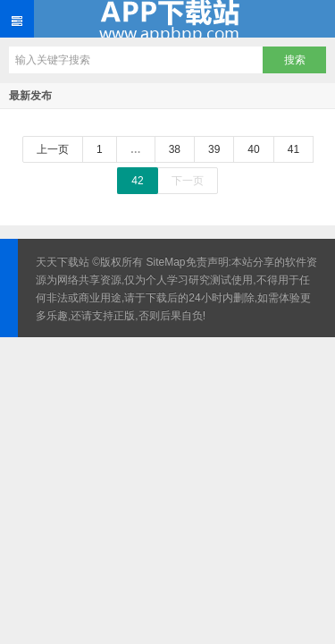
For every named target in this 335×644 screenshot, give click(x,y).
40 (253, 149)
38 (175, 149)
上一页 (53, 149)
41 (293, 149)
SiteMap (166, 262)
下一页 (188, 181)
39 (214, 149)
